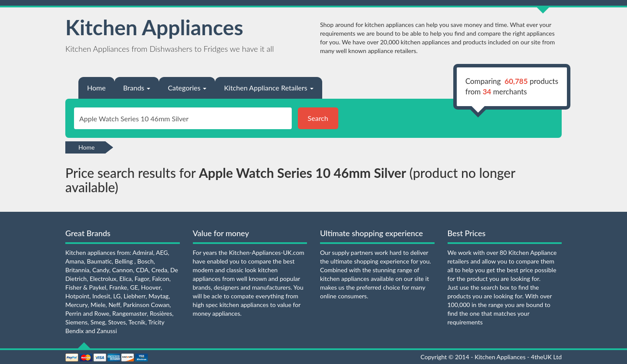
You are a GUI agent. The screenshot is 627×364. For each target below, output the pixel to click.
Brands (137, 88)
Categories (187, 88)
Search (318, 118)
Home (96, 88)
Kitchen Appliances (154, 27)
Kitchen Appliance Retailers (268, 88)
